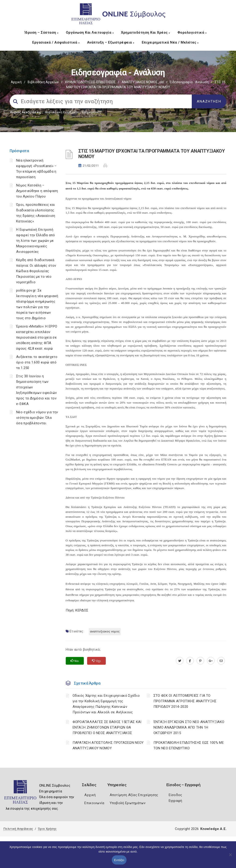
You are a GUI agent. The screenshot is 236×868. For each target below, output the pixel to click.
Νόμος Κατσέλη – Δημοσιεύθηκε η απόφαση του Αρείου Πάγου (37, 191)
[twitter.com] (180, 661)
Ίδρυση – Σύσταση (41, 32)
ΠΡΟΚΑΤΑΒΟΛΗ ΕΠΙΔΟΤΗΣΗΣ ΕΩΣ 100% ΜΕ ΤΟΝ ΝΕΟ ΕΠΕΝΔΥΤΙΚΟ (189, 745)
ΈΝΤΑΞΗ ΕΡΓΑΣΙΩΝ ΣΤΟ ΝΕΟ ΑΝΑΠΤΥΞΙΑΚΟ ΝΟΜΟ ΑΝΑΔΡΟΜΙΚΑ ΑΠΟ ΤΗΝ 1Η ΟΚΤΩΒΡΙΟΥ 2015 (189, 727)
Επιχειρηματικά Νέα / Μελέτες (170, 42)
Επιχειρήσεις (92, 112)
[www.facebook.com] (190, 661)
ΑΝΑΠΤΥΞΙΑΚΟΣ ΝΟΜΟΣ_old (143, 82)
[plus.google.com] (211, 661)
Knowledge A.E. (213, 829)
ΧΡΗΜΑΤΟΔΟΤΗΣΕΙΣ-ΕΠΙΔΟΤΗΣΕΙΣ (90, 82)
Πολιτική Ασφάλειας (18, 829)
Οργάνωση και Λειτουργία (90, 32)
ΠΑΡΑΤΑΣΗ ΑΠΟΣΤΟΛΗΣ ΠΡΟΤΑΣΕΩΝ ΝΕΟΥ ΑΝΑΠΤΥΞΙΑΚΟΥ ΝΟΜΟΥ (108, 745)
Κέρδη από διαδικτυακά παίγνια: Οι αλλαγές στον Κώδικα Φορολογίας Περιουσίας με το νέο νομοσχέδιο (36, 271)
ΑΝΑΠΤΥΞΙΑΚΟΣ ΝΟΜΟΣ (105, 631)
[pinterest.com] (200, 661)
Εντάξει (119, 860)
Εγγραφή (176, 801)
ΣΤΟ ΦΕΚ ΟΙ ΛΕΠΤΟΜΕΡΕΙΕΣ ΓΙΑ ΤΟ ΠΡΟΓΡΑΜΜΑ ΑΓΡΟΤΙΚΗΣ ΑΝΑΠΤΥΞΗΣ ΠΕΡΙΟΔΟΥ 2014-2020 (185, 701)
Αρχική (16, 82)
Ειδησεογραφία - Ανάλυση (189, 82)
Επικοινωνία (94, 803)
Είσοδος (176, 795)
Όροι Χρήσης (47, 829)
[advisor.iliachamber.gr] (221, 661)
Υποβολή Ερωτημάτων (128, 803)
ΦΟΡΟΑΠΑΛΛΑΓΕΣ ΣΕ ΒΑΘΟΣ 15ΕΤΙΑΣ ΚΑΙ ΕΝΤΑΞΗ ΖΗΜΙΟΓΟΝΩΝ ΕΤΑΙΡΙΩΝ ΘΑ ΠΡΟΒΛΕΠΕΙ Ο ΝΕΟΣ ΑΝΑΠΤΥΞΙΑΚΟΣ (107, 727)
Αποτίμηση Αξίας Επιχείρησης (134, 795)
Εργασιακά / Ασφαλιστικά (56, 42)
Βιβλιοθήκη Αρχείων (43, 82)
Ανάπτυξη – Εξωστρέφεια (111, 42)
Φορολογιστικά (192, 32)
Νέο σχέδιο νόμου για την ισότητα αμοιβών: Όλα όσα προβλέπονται (37, 418)
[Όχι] (230, 857)
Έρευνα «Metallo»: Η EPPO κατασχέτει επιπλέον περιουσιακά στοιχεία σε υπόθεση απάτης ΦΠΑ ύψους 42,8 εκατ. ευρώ (37, 337)
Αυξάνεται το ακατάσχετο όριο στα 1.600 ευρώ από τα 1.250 (37, 362)
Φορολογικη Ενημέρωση (62, 112)
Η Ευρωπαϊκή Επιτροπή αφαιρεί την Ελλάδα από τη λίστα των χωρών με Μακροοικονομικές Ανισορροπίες (36, 241)
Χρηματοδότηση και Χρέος (146, 32)
